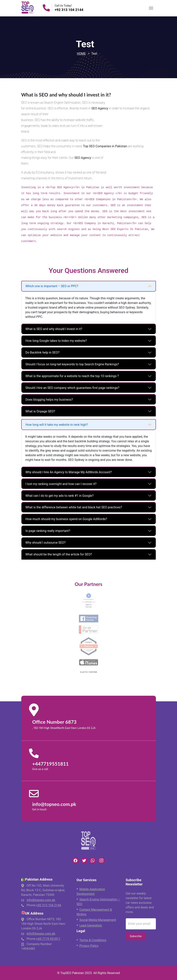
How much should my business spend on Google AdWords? (66, 519)
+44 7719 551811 (48, 939)
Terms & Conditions (93, 940)
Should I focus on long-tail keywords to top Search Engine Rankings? (72, 364)
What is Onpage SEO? (40, 411)
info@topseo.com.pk (41, 900)
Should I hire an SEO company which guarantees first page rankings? (72, 388)
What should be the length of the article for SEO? (59, 554)
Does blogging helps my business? (49, 400)
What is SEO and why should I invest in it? (54, 329)
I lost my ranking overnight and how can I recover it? (61, 484)
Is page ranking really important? (48, 531)
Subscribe (136, 936)
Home (81, 54)
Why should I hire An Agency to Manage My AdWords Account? (69, 472)
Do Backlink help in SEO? (42, 352)
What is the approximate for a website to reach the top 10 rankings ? (72, 376)
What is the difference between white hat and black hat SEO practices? (74, 507)
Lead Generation (91, 925)
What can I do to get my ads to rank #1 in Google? (60, 496)
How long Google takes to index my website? (56, 341)
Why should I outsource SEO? (46, 543)
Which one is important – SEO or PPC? (52, 286)
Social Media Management (98, 920)
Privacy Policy (89, 946)
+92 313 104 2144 (69, 10)
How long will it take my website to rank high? (57, 425)
